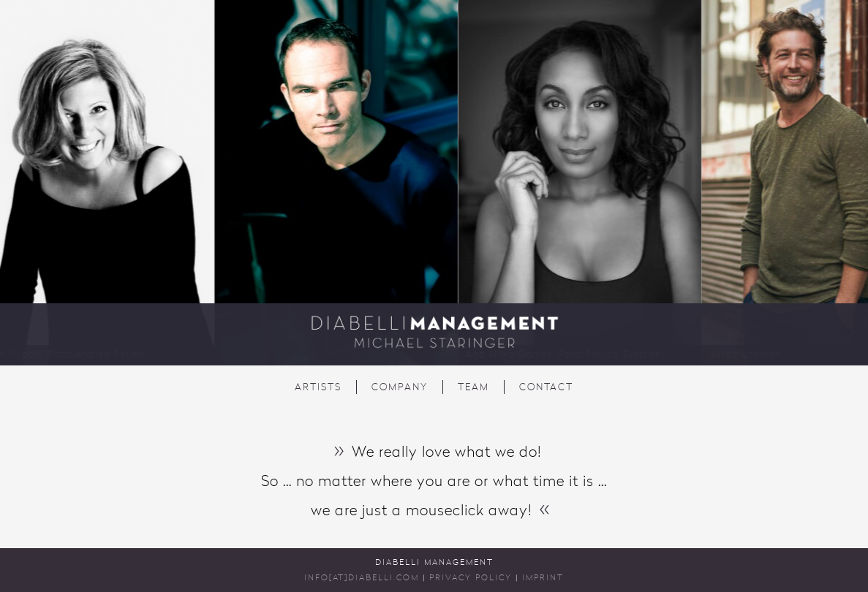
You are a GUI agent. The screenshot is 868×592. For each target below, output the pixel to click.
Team (473, 388)
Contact (546, 388)
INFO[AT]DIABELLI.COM (362, 578)
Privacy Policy (471, 578)
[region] (434, 183)
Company (400, 388)
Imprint (543, 578)
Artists (318, 388)
